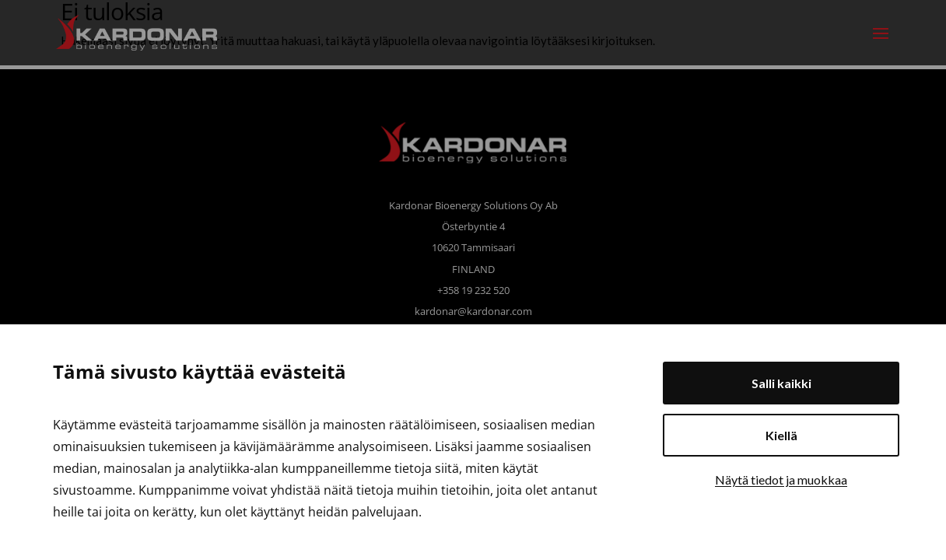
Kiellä (781, 435)
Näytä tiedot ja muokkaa (781, 479)
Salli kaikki (781, 383)
